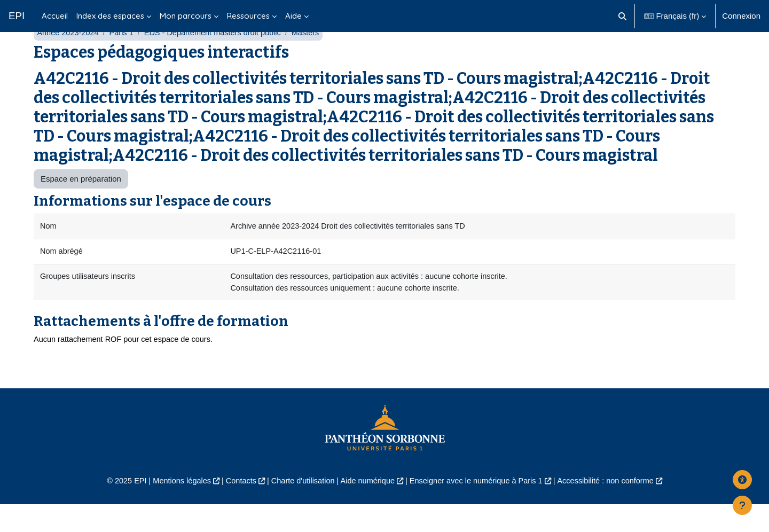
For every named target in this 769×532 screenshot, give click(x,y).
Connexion (741, 16)
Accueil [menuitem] (55, 16)
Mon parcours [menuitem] (186, 16)
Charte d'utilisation (300, 508)
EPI (17, 16)
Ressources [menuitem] (248, 16)
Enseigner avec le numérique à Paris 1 (480, 508)
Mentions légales (174, 508)
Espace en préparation (81, 204)
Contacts (236, 508)
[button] (622, 16)
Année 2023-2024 (69, 57)
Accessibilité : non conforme (614, 508)
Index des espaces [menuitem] (110, 16)
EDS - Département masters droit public (218, 57)
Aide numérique (367, 508)
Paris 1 (124, 57)
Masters (314, 57)
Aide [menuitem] (293, 16)
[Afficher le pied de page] (742, 505)
